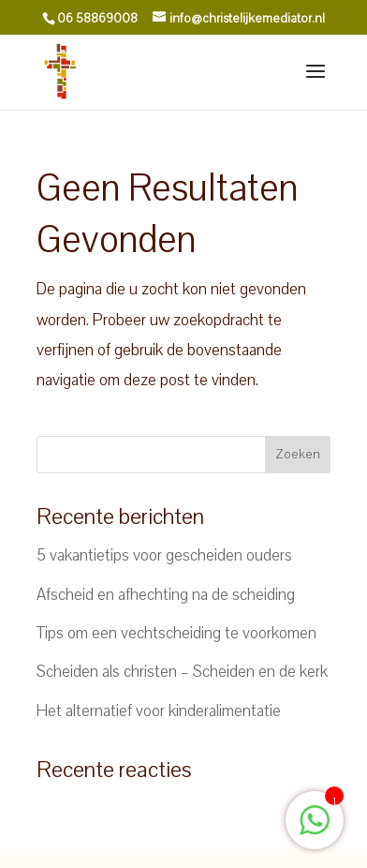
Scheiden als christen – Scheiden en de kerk (182, 672)
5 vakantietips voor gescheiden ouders (164, 555)
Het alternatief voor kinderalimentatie (159, 711)
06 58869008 (97, 19)
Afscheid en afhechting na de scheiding (166, 595)
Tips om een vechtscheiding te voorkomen (176, 633)
